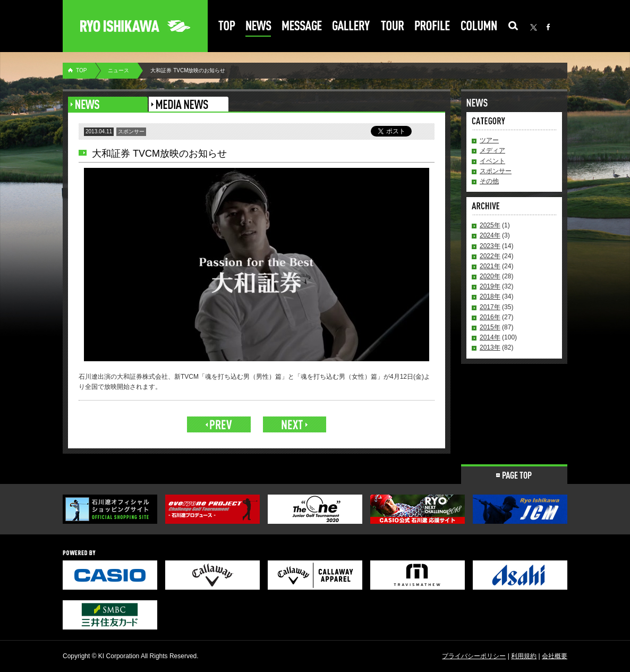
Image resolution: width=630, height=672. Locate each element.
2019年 (490, 286)
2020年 (490, 276)
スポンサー (496, 171)
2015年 (490, 327)
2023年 (490, 246)
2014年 (490, 337)
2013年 (490, 347)
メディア (492, 150)
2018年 (490, 296)
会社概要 (555, 656)
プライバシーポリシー (474, 656)
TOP (81, 70)
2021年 (490, 266)
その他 (489, 181)
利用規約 (524, 656)
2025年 (490, 225)
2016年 (490, 317)
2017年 (490, 307)
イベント (492, 161)
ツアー (489, 140)
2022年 (490, 256)
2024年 (490, 235)
